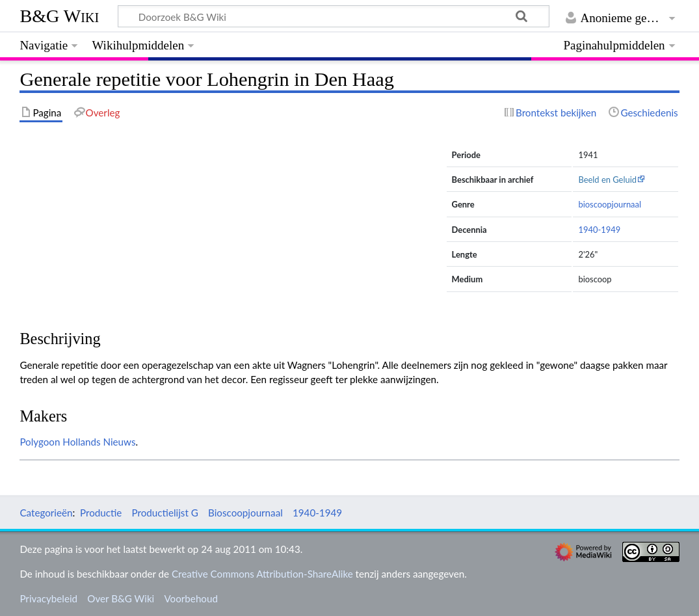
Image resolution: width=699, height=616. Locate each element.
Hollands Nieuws (99, 442)
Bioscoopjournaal (245, 513)
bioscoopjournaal (610, 204)
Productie (101, 513)
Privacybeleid (48, 598)
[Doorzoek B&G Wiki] (333, 16)
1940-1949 (599, 230)
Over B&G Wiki (121, 598)
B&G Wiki (59, 16)
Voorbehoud (191, 598)
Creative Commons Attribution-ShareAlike (262, 574)
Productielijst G (165, 513)
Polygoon (40, 442)
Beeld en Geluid (607, 180)
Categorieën (46, 513)
